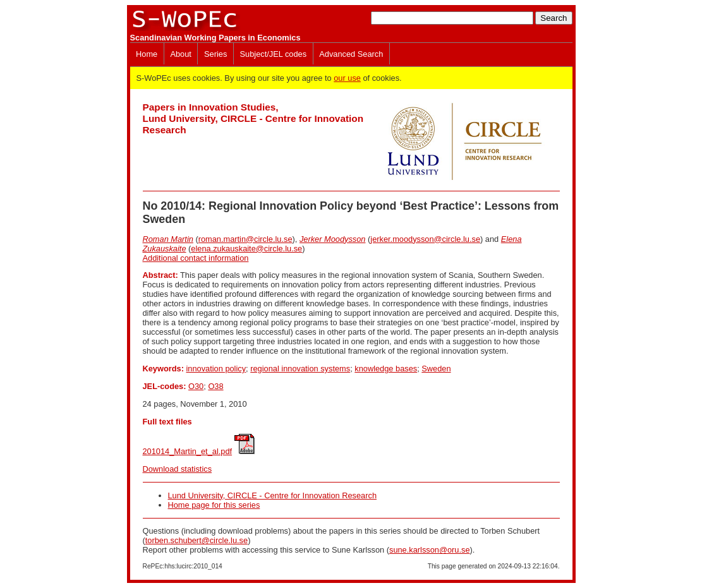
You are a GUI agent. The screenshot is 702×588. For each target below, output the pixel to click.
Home (147, 54)
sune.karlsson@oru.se (430, 550)
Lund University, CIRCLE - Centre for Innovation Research (273, 495)
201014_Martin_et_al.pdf (188, 451)
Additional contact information (196, 258)
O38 (215, 386)
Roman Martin (168, 239)
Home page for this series (214, 505)
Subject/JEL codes (274, 54)
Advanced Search (351, 54)
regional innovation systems (300, 369)
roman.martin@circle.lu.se (245, 239)
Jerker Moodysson (333, 239)
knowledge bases (386, 369)
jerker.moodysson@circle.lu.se (425, 239)
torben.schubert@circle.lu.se (197, 540)
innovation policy (216, 369)
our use (347, 78)
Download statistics (178, 469)
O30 (196, 386)
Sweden (436, 369)
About (180, 54)
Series (215, 54)
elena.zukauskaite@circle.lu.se (246, 249)
